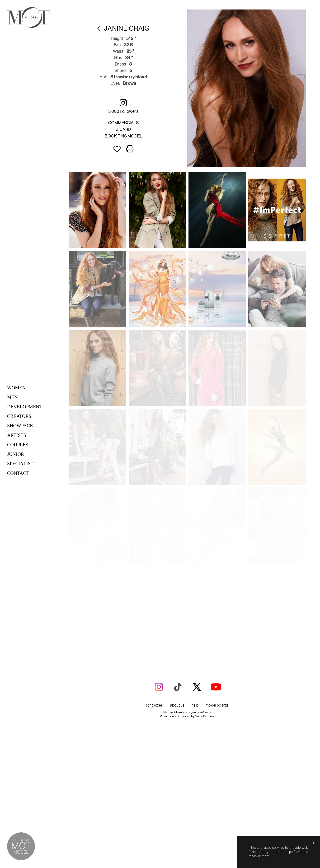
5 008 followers (123, 106)
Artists (17, 435)
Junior (16, 454)
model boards (217, 476)
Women (16, 388)
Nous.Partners (205, 487)
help (195, 476)
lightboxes (154, 476)
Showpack (20, 426)
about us (177, 476)
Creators (19, 416)
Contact (18, 473)
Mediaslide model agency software (187, 483)
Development (25, 407)
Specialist (20, 464)
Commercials (123, 123)
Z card (123, 129)
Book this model (123, 136)
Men (12, 397)
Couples (18, 445)
